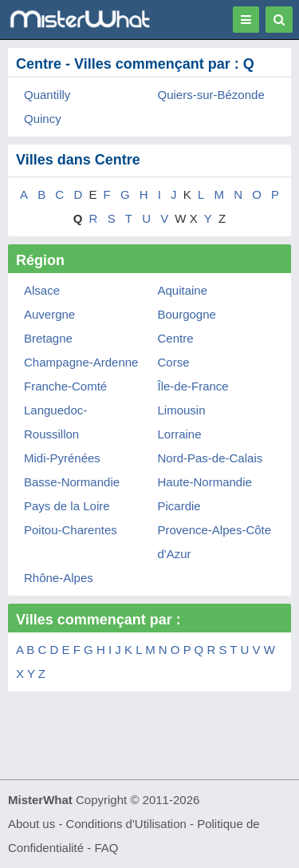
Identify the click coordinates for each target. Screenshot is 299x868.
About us (31, 824)
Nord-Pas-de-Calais (210, 458)
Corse (174, 362)
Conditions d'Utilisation (126, 824)
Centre (176, 338)
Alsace (42, 290)
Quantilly (47, 95)
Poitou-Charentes (71, 530)
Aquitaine (183, 290)
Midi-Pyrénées (62, 458)
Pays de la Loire (67, 506)
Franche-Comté (65, 386)
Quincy (43, 119)
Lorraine (180, 434)
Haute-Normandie (205, 482)
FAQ (106, 848)
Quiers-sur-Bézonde (211, 95)
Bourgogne (187, 314)
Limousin (182, 410)
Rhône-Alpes (59, 578)
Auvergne (49, 314)
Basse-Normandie (72, 482)
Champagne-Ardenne (81, 362)
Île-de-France (193, 386)
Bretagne (48, 338)
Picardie (179, 506)
